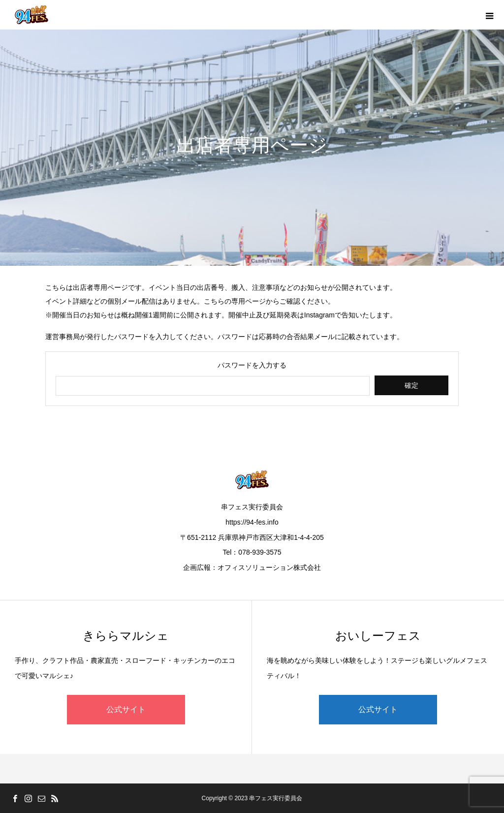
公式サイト (126, 709)
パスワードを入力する (252, 365)
